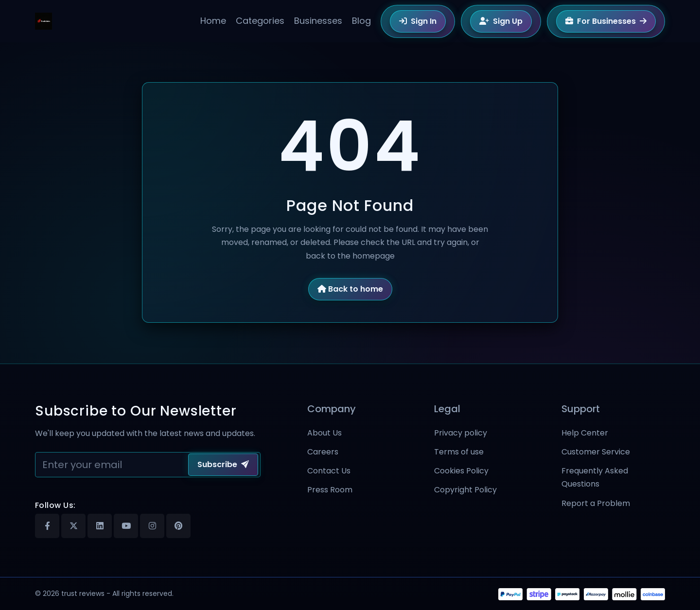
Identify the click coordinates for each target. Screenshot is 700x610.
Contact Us (329, 471)
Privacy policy (461, 433)
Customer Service (596, 452)
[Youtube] (126, 526)
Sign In (418, 21)
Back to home (350, 289)
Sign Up (501, 21)
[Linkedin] (100, 526)
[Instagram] (152, 526)
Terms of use (459, 452)
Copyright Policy (465, 490)
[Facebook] (47, 526)
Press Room (330, 490)
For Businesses (606, 21)
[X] (73, 526)
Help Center (585, 433)
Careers (323, 452)
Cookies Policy (461, 471)
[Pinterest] (178, 526)
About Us (324, 433)
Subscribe (223, 464)
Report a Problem (596, 503)
